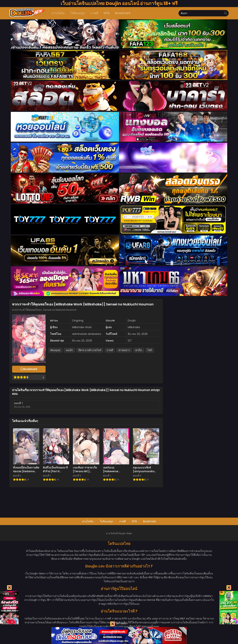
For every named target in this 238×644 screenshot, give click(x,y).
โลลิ (150, 350)
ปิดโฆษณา (119, 624)
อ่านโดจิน (88, 521)
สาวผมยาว (124, 350)
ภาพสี (110, 350)
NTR (134, 521)
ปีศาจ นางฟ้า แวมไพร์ (90, 350)
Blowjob (55, 350)
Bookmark (150, 521)
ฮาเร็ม (139, 350)
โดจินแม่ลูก (106, 521)
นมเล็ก (69, 350)
